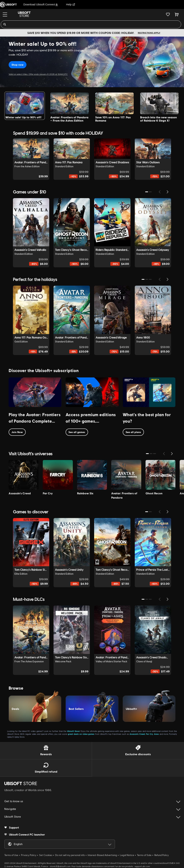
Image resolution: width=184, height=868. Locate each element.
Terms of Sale (144, 855)
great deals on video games (81, 734)
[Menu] (5, 14)
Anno (156, 734)
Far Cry (149, 734)
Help (71, 4)
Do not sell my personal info (70, 855)
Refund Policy (162, 855)
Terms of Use (11, 855)
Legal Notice (127, 855)
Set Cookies (46, 855)
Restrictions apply (149, 33)
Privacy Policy (29, 855)
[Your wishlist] (168, 14)
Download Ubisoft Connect (41, 4)
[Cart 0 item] (177, 14)
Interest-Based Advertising (102, 855)
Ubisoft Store (73, 731)
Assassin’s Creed (137, 734)
